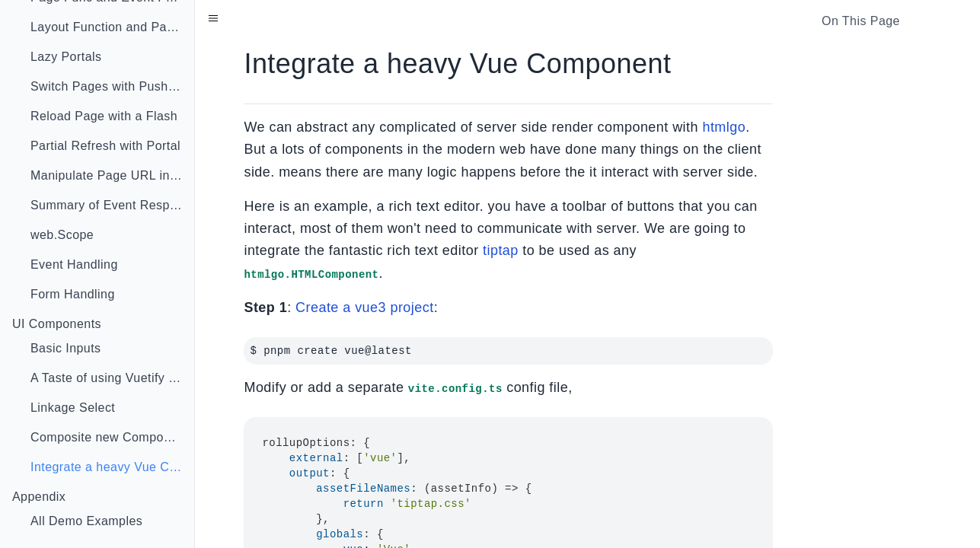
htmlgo (724, 127)
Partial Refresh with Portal (105, 146)
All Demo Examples (86, 521)
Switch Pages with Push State (113, 86)
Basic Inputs (66, 348)
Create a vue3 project (365, 307)
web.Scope (62, 235)
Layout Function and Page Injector (113, 27)
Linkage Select (73, 408)
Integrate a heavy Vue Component (113, 467)
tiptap (501, 250)
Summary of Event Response (113, 205)
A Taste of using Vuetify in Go (113, 378)
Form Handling (73, 294)
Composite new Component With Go (113, 437)
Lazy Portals (66, 57)
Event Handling (74, 264)
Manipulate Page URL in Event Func (113, 175)
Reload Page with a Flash (104, 116)
